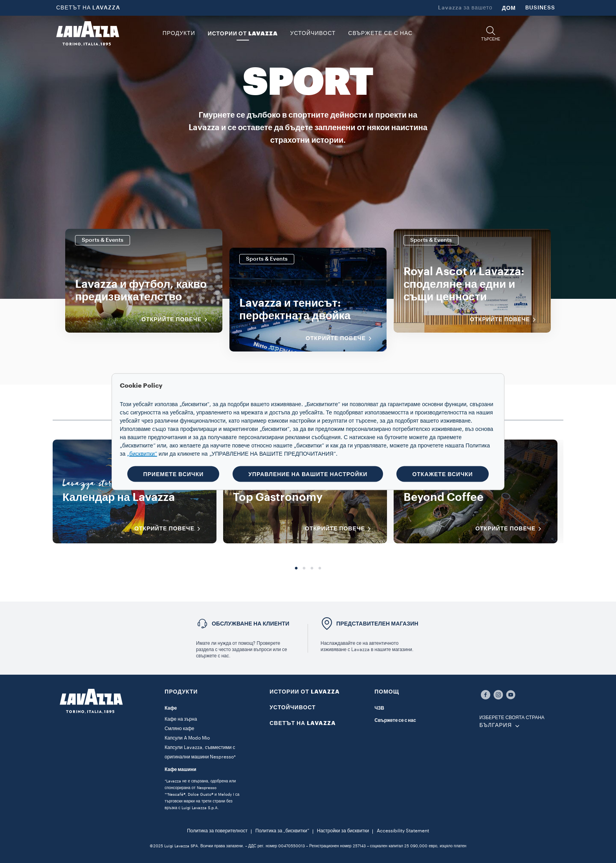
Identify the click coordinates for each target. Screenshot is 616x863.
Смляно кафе (179, 729)
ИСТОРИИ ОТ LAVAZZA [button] (243, 33)
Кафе (171, 708)
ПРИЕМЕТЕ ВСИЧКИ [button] (173, 474)
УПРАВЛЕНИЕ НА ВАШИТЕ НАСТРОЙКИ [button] (308, 474)
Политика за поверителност (217, 831)
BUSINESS (540, 8)
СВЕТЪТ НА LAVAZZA (88, 8)
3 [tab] (312, 569)
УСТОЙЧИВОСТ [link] (313, 33)
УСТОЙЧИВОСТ (293, 707)
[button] (491, 34)
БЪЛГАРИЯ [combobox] (495, 725)
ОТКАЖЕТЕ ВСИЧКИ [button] (442, 474)
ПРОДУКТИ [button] (179, 33)
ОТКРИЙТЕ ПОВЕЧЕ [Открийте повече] (170, 529)
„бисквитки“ (142, 454)
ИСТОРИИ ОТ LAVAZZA (305, 692)
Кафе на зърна (181, 719)
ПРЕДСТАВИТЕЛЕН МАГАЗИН (377, 624)
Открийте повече (177, 320)
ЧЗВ (379, 708)
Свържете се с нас (395, 720)
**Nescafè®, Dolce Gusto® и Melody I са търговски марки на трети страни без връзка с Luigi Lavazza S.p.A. (202, 801)
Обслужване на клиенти (251, 624)
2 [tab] (304, 569)
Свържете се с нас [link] (380, 33)
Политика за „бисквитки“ (282, 831)
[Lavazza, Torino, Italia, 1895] (88, 33)
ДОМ (509, 8)
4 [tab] (320, 569)
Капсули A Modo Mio (187, 738)
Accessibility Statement (403, 831)
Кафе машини (181, 769)
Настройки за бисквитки (343, 831)
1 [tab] (296, 569)
